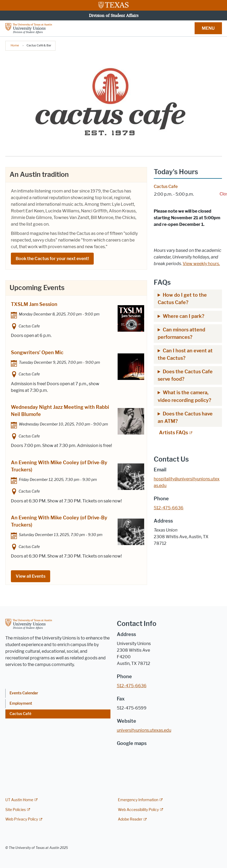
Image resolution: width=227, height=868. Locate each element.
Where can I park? (184, 316)
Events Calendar (24, 693)
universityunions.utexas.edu (144, 730)
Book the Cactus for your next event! (52, 259)
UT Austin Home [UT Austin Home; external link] (19, 800)
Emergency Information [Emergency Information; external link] (138, 800)
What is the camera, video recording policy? (185, 396)
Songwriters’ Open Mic (37, 353)
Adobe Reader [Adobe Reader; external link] (130, 819)
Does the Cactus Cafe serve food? (185, 375)
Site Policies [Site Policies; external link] (16, 810)
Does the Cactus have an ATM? (185, 418)
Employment (21, 703)
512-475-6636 (132, 686)
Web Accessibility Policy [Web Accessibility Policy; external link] (138, 810)
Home (15, 45)
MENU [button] (208, 28)
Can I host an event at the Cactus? (185, 354)
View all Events (31, 576)
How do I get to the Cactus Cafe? (182, 299)
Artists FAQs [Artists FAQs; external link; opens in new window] (174, 433)
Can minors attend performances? (181, 334)
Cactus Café (20, 714)
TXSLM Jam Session (34, 304)
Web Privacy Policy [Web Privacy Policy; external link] (22, 819)
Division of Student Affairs (114, 15)
